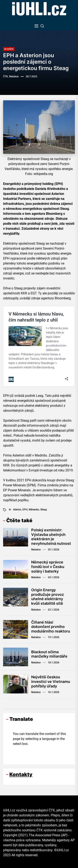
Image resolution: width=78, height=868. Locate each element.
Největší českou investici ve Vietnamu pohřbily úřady (51, 681)
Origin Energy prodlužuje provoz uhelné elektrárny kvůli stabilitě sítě (48, 597)
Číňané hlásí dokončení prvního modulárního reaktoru (51, 627)
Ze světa (9, 49)
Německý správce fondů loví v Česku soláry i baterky (48, 567)
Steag (44, 510)
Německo (34, 510)
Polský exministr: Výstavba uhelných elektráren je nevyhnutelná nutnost (51, 537)
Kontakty (21, 774)
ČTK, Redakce (11, 76)
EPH (25, 510)
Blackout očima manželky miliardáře (49, 654)
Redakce (36, 550)
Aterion (17, 510)
